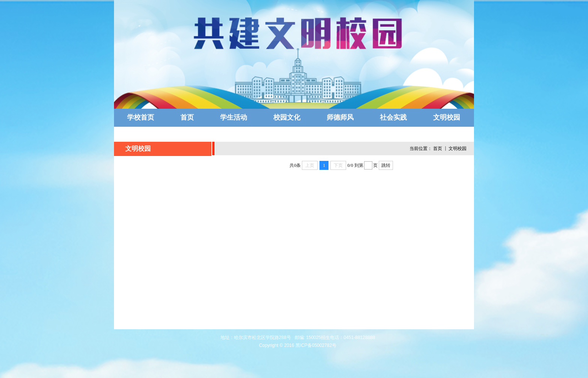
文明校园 (457, 148)
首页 (438, 148)
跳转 (386, 165)
